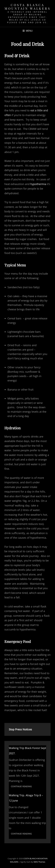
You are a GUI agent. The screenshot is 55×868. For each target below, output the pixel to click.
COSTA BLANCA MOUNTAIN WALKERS (27, 7)
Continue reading (22, 787)
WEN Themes (39, 862)
